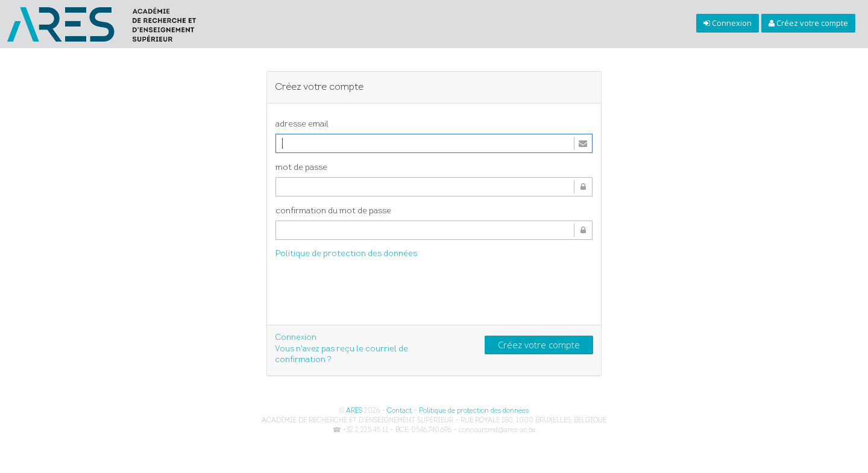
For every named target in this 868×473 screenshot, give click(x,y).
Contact (399, 411)
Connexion (296, 338)
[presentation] (367, 293)
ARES (354, 411)
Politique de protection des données (346, 254)
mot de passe (301, 168)
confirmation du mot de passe (333, 211)
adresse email (302, 124)
